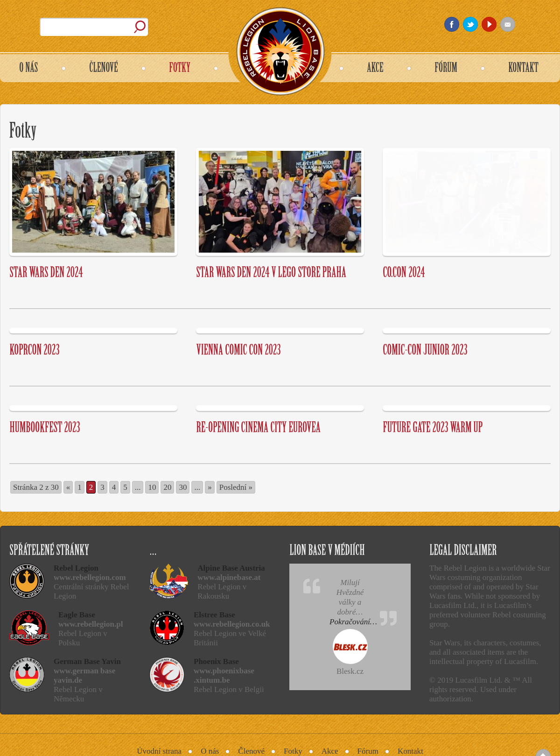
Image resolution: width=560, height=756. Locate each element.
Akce (330, 751)
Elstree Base (214, 615)
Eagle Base (77, 615)
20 (167, 487)
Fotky (293, 751)
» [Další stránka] (210, 487)
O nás (210, 751)
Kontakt (410, 751)
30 (183, 487)
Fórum (368, 751)
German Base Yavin (87, 661)
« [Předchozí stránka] (68, 487)
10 (152, 487)
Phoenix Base (216, 661)
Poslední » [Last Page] (236, 487)
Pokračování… (353, 622)
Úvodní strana (159, 751)
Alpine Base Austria (231, 568)
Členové (251, 751)
